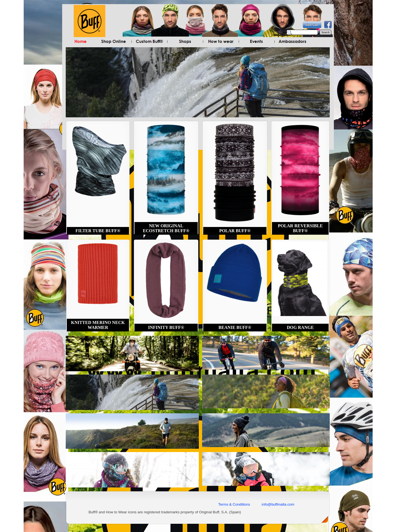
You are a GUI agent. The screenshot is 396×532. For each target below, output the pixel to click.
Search (325, 32)
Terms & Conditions (234, 504)
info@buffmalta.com (277, 504)
